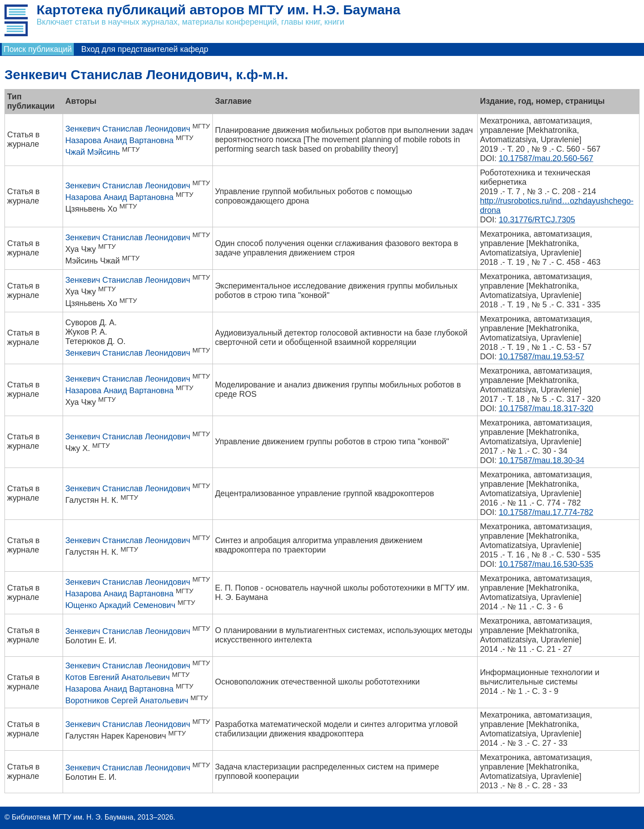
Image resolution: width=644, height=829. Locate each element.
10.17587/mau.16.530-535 (546, 564)
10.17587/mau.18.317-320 (546, 408)
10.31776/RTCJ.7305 (537, 220)
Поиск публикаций (38, 49)
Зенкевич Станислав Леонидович (128, 129)
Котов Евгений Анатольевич (118, 677)
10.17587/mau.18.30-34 (541, 460)
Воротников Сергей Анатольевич (127, 701)
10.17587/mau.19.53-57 (541, 357)
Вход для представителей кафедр (145, 49)
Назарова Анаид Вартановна (119, 140)
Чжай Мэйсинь (93, 152)
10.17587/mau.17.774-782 (546, 512)
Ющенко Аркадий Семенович (120, 605)
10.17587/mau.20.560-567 (546, 158)
